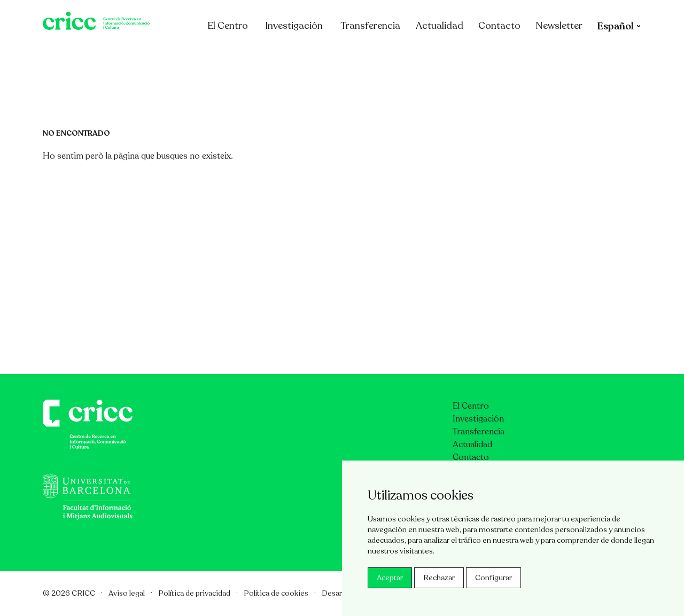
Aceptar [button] (390, 578)
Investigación (336, 55)
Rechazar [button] (439, 578)
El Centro (275, 55)
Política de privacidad (194, 593)
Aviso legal (127, 593)
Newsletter (601, 55)
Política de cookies (276, 593)
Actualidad (481, 55)
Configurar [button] (493, 578)
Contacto (541, 55)
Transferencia (412, 55)
